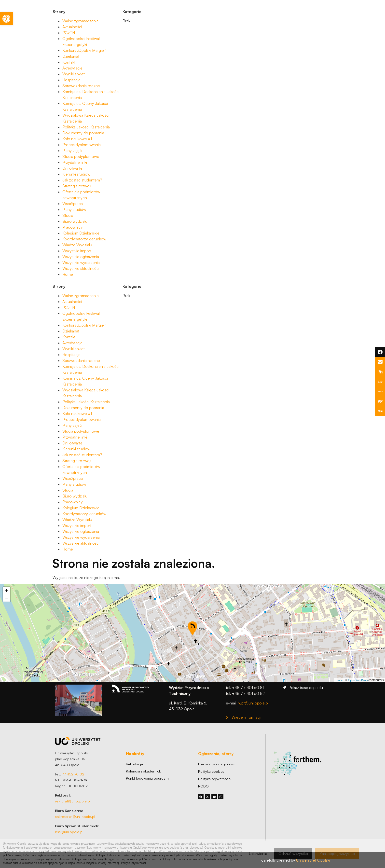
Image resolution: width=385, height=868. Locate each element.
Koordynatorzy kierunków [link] (84, 239)
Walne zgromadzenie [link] (81, 21)
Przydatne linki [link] (75, 162)
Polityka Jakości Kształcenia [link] (86, 127)
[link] (6, 19)
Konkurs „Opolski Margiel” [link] (84, 50)
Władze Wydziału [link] (77, 245)
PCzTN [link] (69, 33)
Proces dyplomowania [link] (82, 145)
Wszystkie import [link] (77, 251)
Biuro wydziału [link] (75, 221)
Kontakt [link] (69, 62)
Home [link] (68, 274)
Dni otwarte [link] (72, 168)
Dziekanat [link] (71, 56)
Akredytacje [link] (72, 68)
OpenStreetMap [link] (358, 680)
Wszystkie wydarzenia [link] (81, 262)
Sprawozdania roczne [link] (81, 86)
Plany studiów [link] (74, 209)
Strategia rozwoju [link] (77, 186)
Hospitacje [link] (71, 80)
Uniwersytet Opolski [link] (313, 860)
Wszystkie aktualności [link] (81, 268)
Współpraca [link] (73, 204)
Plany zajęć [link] (72, 151)
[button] (192, 628)
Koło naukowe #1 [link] (77, 139)
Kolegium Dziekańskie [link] (81, 233)
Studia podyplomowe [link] (81, 156)
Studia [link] (68, 215)
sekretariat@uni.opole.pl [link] (75, 816)
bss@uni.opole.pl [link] (69, 832)
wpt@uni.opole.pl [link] (254, 703)
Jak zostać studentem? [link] (82, 180)
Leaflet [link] (339, 680)
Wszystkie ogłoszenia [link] (81, 257)
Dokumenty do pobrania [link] (83, 133)
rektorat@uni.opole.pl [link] (73, 801)
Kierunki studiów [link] (76, 174)
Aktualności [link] (72, 27)
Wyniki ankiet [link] (74, 74)
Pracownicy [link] (73, 227)
